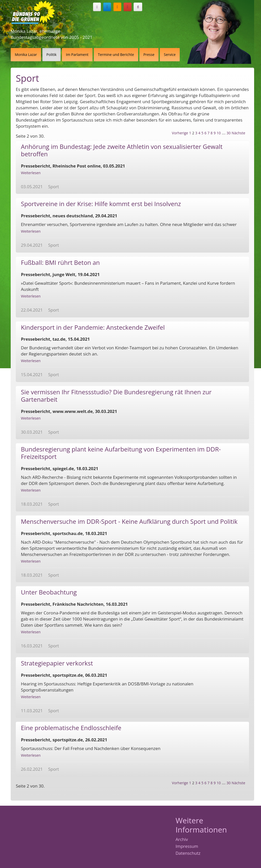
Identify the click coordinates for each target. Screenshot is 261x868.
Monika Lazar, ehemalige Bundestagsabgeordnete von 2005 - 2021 (51, 34)
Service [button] (170, 55)
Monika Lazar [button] (26, 55)
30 (229, 133)
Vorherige (180, 133)
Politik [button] (51, 55)
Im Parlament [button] (77, 55)
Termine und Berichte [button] (116, 55)
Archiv (182, 840)
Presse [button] (149, 55)
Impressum (187, 846)
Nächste (238, 133)
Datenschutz (188, 853)
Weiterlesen (31, 173)
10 (219, 133)
